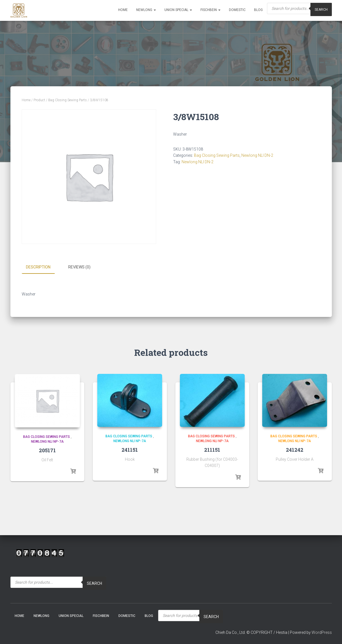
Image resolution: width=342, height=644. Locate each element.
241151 (130, 449)
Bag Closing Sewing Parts (68, 100)
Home (123, 10)
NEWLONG (146, 10)
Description (38, 267)
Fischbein (210, 10)
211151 (212, 449)
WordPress (322, 632)
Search (94, 583)
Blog (258, 10)
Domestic (237, 10)
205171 (47, 450)
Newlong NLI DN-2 (257, 155)
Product (39, 100)
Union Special (178, 10)
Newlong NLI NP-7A (47, 442)
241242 (295, 449)
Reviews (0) (79, 267)
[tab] (42, 267)
